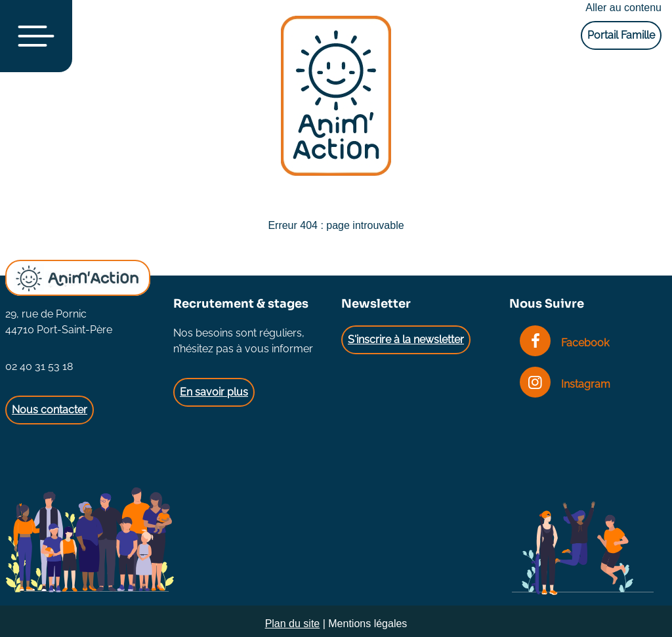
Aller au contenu (623, 8)
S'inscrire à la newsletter (406, 339)
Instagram (565, 384)
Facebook (564, 343)
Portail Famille (621, 35)
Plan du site (293, 624)
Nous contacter (50, 410)
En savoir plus (214, 392)
